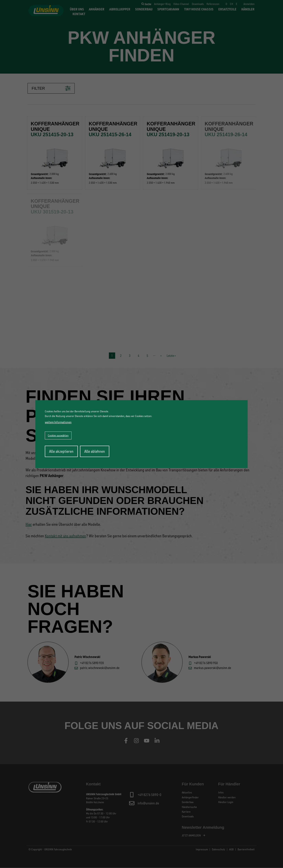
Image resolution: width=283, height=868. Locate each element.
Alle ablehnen (95, 451)
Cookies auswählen (58, 435)
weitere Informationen (58, 422)
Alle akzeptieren (61, 451)
